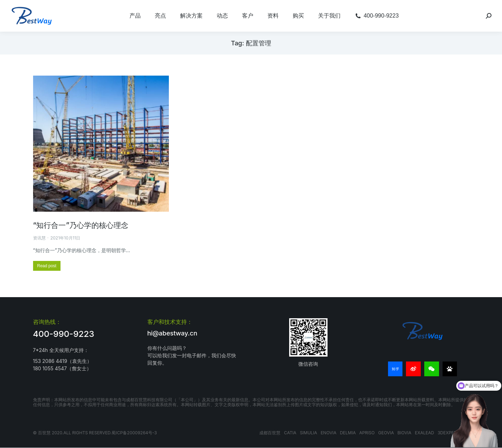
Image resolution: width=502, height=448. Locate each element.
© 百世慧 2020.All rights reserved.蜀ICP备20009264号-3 (95, 433)
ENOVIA (328, 433)
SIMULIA (308, 433)
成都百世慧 (270, 433)
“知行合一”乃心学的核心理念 (81, 225)
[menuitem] (135, 16)
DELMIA (348, 433)
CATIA (290, 433)
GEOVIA (386, 433)
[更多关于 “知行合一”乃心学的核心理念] (47, 266)
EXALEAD (424, 433)
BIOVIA (405, 433)
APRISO (367, 433)
